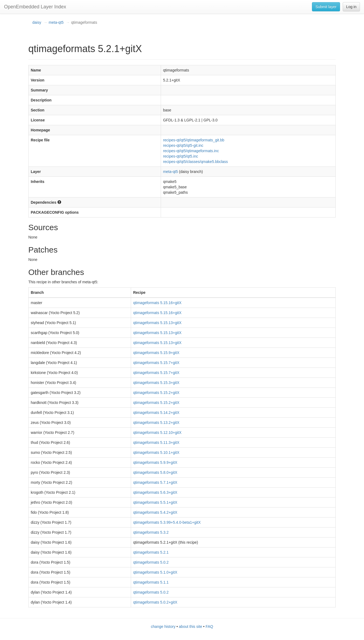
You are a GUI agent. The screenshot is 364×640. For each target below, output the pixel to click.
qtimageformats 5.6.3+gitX (155, 492)
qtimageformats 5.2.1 (151, 552)
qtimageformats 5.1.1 (151, 582)
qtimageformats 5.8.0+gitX (155, 472)
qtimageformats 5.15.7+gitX (156, 363)
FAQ (209, 627)
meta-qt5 (56, 22)
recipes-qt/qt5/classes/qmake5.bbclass (195, 162)
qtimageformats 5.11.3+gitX (156, 442)
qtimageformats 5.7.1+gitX (155, 482)
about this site (190, 627)
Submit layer (326, 7)
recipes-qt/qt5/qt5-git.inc (183, 145)
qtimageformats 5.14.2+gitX (156, 413)
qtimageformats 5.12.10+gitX (157, 433)
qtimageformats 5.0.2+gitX (155, 602)
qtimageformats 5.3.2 (151, 532)
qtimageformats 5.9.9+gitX (155, 462)
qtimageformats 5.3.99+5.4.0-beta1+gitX (167, 522)
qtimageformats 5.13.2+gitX (156, 423)
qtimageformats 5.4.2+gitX (155, 512)
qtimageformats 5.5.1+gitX (155, 502)
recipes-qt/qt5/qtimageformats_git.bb (194, 140)
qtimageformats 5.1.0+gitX (155, 572)
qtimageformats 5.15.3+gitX (156, 383)
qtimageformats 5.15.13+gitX (157, 323)
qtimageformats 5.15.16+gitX (157, 303)
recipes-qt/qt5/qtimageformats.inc (191, 151)
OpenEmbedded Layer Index (35, 7)
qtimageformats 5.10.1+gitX (156, 452)
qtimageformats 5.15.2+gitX (156, 393)
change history (163, 627)
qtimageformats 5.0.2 (151, 562)
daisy (37, 22)
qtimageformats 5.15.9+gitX (156, 353)
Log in (351, 7)
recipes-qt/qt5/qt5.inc (181, 156)
